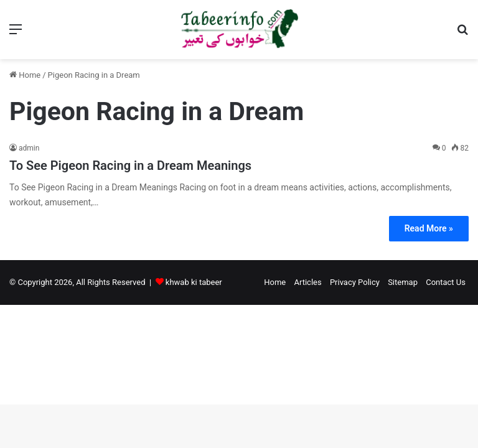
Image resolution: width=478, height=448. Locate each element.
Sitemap (403, 282)
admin (29, 148)
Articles (307, 282)
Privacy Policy (355, 282)
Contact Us (446, 282)
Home (25, 75)
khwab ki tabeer (194, 282)
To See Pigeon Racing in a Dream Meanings (130, 166)
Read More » (429, 228)
